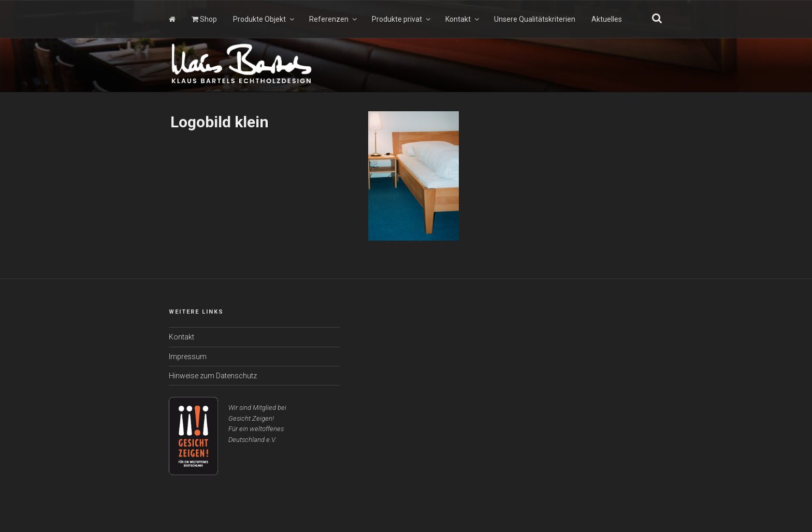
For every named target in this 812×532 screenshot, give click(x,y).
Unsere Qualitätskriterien (535, 19)
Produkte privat (402, 19)
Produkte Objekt (264, 19)
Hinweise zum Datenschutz (213, 376)
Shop (204, 19)
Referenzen (334, 19)
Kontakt (463, 19)
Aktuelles (607, 19)
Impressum (188, 357)
